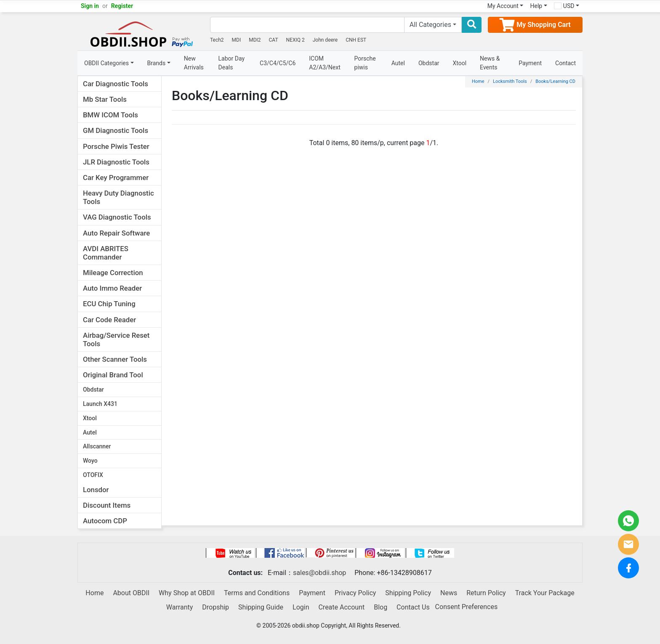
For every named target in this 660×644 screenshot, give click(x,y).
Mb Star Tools (105, 99)
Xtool (460, 63)
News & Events (490, 63)
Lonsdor (96, 490)
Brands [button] (157, 63)
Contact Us (413, 607)
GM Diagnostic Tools (116, 130)
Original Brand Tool (113, 375)
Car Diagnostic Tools (116, 84)
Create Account (341, 607)
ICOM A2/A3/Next (325, 63)
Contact (566, 63)
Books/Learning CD (555, 81)
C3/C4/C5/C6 (278, 63)
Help (536, 6)
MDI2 (255, 40)
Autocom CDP (105, 521)
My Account (503, 6)
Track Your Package (545, 593)
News (449, 593)
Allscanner (97, 446)
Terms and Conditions (257, 593)
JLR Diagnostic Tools (116, 162)
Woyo (90, 461)
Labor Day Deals (232, 63)
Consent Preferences (467, 607)
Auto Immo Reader (112, 288)
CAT (274, 40)
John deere (325, 40)
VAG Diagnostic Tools (117, 217)
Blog (381, 607)
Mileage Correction (113, 273)
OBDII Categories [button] (106, 63)
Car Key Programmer (116, 178)
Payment (530, 63)
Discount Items (107, 505)
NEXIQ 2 (295, 40)
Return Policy (486, 593)
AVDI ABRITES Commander (106, 253)
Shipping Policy (408, 593)
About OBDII (131, 593)
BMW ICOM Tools (110, 115)
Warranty (180, 607)
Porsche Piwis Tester (116, 146)
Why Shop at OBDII (187, 593)
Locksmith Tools (510, 81)
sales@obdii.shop (319, 573)
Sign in (90, 6)
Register (122, 6)
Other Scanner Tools (115, 359)
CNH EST (356, 40)
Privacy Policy (355, 593)
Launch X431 (100, 404)
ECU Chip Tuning (109, 304)
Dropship (216, 607)
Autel (398, 63)
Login (301, 607)
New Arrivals (194, 63)
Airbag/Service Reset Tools (116, 339)
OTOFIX (93, 475)
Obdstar (429, 63)
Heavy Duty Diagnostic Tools (118, 197)
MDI (237, 40)
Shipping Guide (261, 607)
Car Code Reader (109, 320)
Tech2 (217, 40)
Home (478, 81)
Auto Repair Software (116, 233)
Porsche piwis (365, 63)
